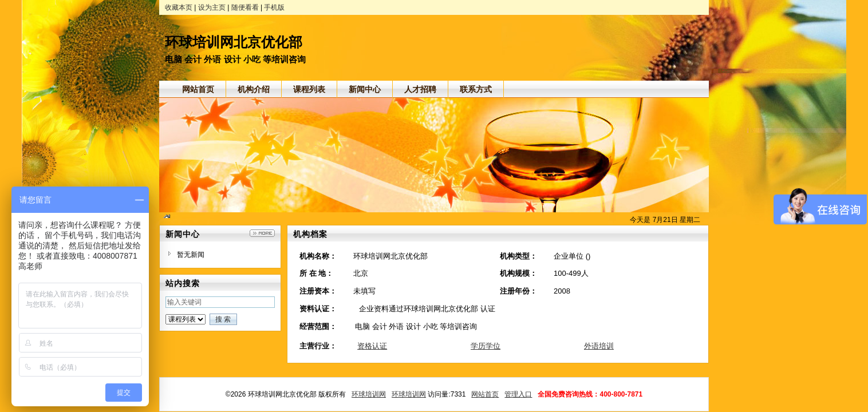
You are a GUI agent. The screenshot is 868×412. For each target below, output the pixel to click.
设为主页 (212, 7)
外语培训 (599, 346)
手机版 (274, 7)
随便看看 (245, 7)
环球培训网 (369, 394)
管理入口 (518, 394)
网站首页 (485, 394)
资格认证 (372, 346)
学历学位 (486, 346)
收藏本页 (179, 7)
